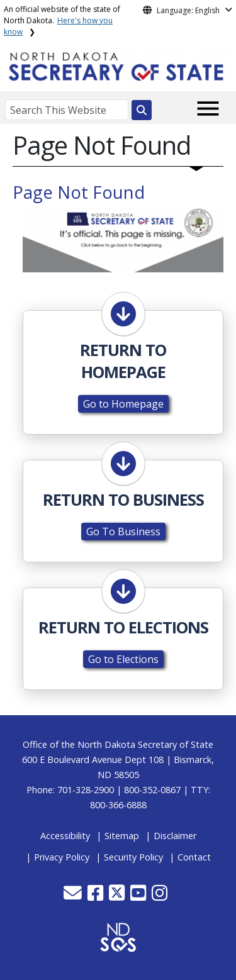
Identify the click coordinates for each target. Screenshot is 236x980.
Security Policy (133, 857)
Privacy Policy (62, 857)
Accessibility (65, 836)
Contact (194, 857)
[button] (74, 896)
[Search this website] (142, 110)
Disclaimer (175, 836)
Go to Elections (123, 659)
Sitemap (122, 836)
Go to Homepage (123, 404)
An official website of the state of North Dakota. (62, 20)
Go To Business (123, 532)
